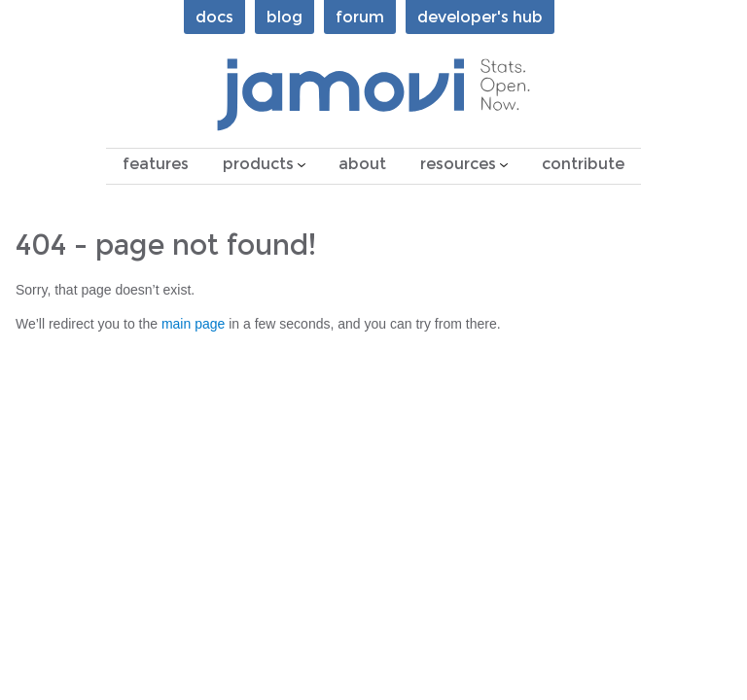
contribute (583, 164)
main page (193, 324)
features (156, 164)
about (362, 164)
